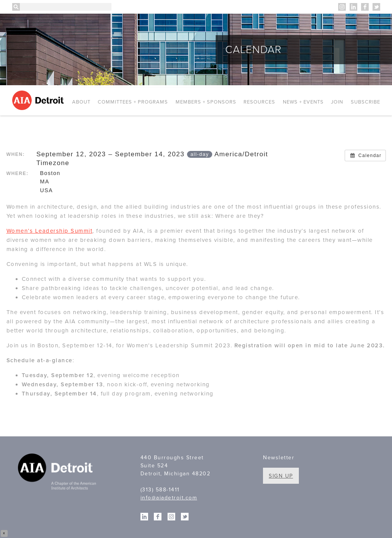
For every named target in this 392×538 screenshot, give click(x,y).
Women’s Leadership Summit (50, 231)
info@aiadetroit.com (169, 498)
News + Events (303, 102)
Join (337, 102)
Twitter (376, 7)
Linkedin (353, 7)
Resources (259, 102)
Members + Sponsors (206, 102)
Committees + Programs (133, 102)
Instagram (342, 7)
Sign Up (281, 476)
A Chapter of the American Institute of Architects (58, 473)
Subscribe (365, 102)
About (81, 102)
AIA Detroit (39, 100)
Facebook (365, 7)
